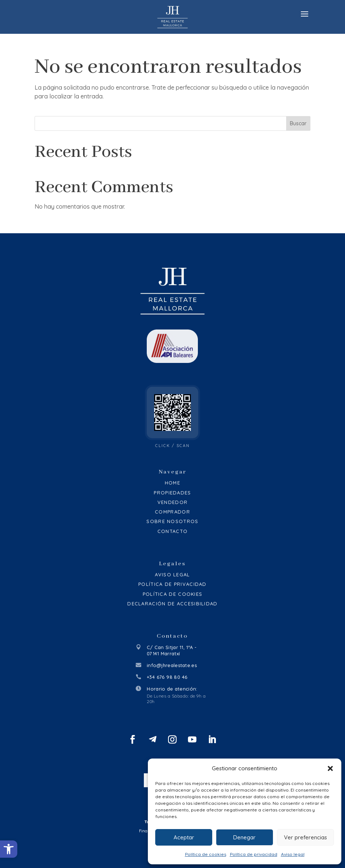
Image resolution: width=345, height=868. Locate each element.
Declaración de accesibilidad (172, 604)
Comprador (172, 512)
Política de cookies (206, 854)
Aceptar (184, 837)
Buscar (298, 123)
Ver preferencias (305, 837)
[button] (9, 849)
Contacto (172, 531)
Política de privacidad (254, 854)
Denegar (244, 837)
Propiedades (172, 493)
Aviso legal (293, 854)
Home (172, 483)
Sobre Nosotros (172, 521)
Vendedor (172, 502)
